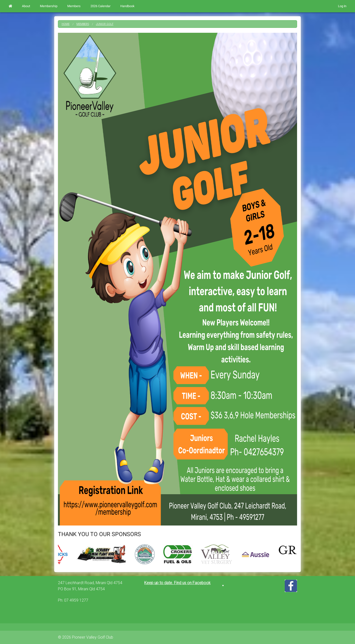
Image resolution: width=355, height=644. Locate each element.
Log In (342, 6)
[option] (178, 554)
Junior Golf (105, 24)
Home (66, 24)
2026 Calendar (100, 6)
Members (74, 6)
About (26, 6)
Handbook (127, 6)
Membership (49, 6)
